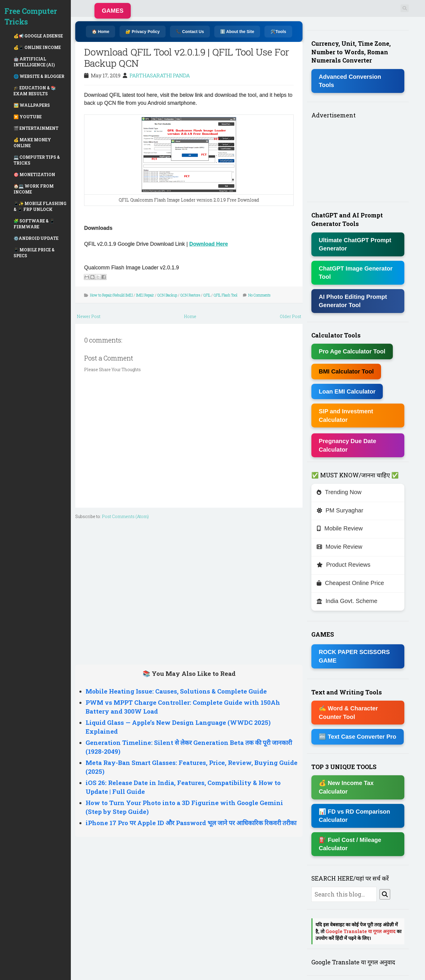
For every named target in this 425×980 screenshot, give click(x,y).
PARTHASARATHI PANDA (160, 75)
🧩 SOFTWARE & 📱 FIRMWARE (34, 224)
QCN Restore (190, 295)
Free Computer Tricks (31, 16)
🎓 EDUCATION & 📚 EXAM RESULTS (35, 91)
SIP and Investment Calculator (346, 416)
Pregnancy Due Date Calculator (348, 445)
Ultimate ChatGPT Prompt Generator (355, 244)
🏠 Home (101, 32)
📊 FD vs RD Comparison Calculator (354, 816)
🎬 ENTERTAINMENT (36, 128)
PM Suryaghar (340, 510)
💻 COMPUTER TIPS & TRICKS (37, 160)
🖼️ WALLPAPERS (32, 105)
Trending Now (339, 492)
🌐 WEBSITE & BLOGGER (39, 76)
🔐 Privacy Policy (143, 32)
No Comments (259, 295)
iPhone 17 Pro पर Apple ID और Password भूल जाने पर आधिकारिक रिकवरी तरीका (191, 823)
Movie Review (339, 547)
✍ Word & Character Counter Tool (348, 713)
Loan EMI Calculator (347, 391)
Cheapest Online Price (350, 583)
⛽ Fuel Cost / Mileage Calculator (350, 844)
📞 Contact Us (190, 32)
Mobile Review (340, 528)
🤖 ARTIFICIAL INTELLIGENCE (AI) (34, 62)
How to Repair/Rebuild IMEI (111, 295)
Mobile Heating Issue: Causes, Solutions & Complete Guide (176, 691)
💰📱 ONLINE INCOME (37, 47)
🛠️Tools (278, 32)
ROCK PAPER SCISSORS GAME (354, 656)
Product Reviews (344, 565)
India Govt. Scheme (347, 601)
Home (190, 316)
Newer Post (89, 316)
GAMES (113, 11)
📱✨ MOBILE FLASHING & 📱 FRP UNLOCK (40, 206)
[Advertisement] (189, 591)
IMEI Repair (145, 295)
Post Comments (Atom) (125, 516)
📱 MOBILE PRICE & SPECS (34, 253)
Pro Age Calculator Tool (352, 351)
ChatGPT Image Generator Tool (356, 273)
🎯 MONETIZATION (34, 174)
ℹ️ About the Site (237, 32)
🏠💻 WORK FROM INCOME (34, 189)
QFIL (207, 295)
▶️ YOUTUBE (28, 117)
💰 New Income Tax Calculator (346, 787)
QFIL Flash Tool (225, 295)
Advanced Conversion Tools (350, 81)
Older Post (290, 316)
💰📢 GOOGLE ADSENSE (38, 36)
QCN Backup (167, 295)
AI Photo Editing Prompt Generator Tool (353, 301)
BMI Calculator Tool (346, 371)
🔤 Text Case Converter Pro (358, 737)
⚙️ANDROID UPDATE (36, 238)
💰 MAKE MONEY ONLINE (32, 143)
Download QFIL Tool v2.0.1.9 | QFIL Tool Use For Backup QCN (187, 57)
